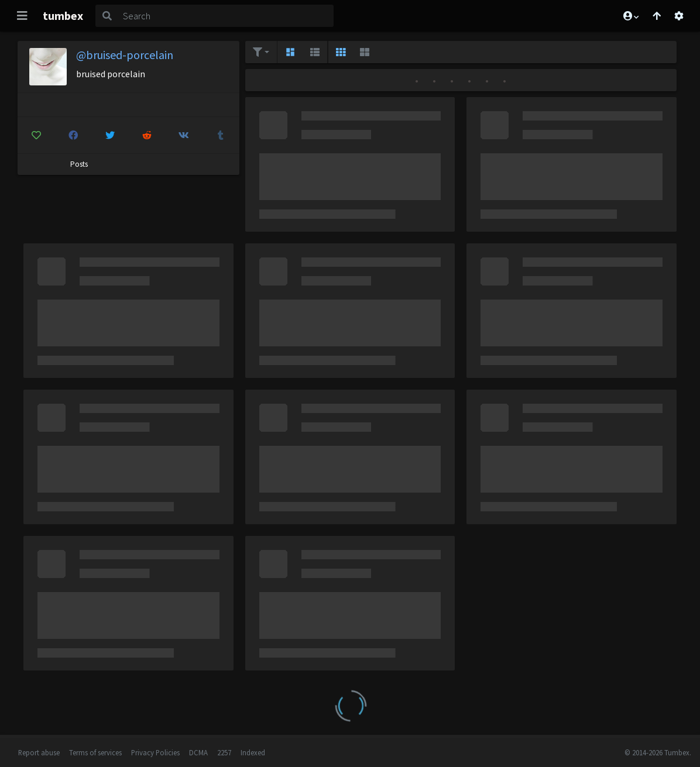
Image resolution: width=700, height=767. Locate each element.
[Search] (226, 16)
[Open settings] (679, 16)
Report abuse (39, 752)
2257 (224, 752)
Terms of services (95, 752)
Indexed (253, 752)
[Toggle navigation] (22, 16)
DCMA (198, 752)
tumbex (63, 16)
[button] (630, 16)
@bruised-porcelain (125, 55)
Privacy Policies (155, 752)
